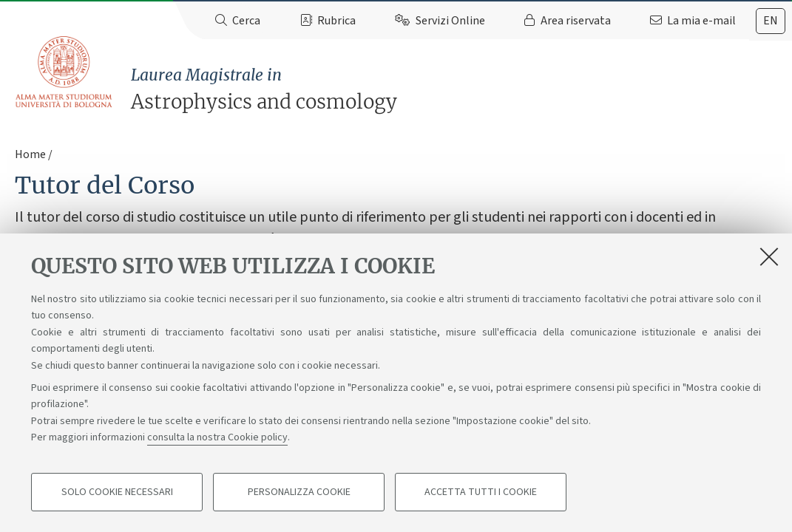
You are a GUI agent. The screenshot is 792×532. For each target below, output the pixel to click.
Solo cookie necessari (117, 492)
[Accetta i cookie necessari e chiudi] (769, 256)
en (771, 21)
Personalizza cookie (299, 492)
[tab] (771, 21)
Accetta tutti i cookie (481, 492)
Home (30, 154)
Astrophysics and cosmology (461, 89)
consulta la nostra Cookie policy (217, 437)
